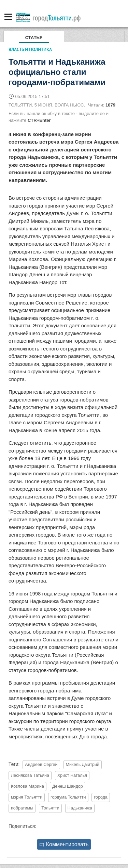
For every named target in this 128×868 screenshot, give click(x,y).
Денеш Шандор (68, 786)
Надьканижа (80, 808)
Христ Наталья (72, 775)
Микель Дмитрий (83, 765)
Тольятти (50, 808)
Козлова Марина (27, 786)
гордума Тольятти (68, 797)
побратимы (22, 808)
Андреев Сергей (41, 765)
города (101, 797)
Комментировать (64, 844)
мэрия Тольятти (27, 797)
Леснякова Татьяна (30, 775)
